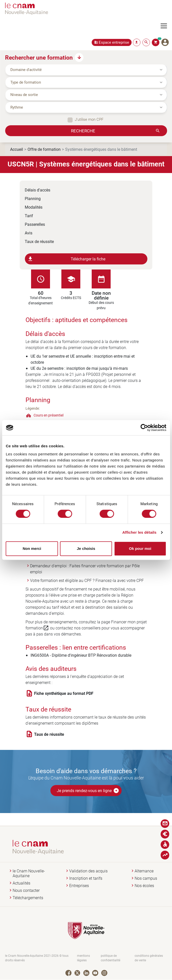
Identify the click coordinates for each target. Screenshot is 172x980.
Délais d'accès (38, 190)
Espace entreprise (114, 42)
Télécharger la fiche (66, 259)
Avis (29, 233)
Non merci (32, 548)
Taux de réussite (39, 241)
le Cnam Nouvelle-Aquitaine (29, 873)
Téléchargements (28, 898)
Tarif (29, 216)
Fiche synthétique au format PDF (64, 693)
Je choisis (86, 548)
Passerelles (35, 224)
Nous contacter (26, 890)
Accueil (17, 149)
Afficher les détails (139, 532)
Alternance (144, 871)
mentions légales (83, 958)
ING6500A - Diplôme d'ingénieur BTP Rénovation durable (81, 655)
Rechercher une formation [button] (39, 57)
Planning (33, 198)
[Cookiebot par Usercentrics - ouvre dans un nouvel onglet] (144, 428)
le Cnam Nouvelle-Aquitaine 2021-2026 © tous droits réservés (37, 958)
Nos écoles (144, 886)
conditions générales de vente (149, 958)
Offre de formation (44, 149)
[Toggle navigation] (166, 26)
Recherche (83, 131)
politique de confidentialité (110, 958)
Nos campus (146, 878)
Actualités (21, 883)
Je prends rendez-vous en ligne (88, 791)
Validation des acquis (88, 871)
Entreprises (79, 886)
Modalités (34, 207)
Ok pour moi (140, 548)
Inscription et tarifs (86, 878)
